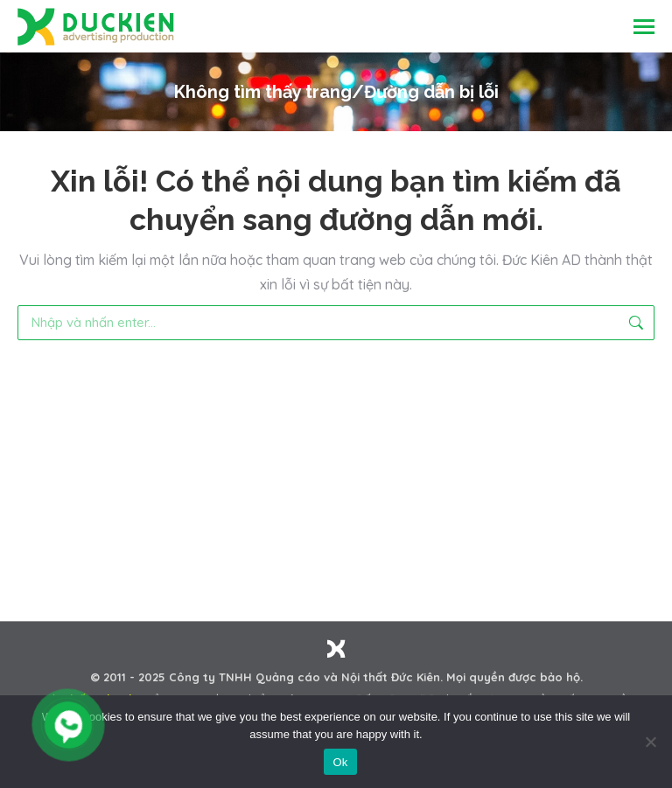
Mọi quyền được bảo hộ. (514, 677)
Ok (340, 762)
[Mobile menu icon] (644, 27)
